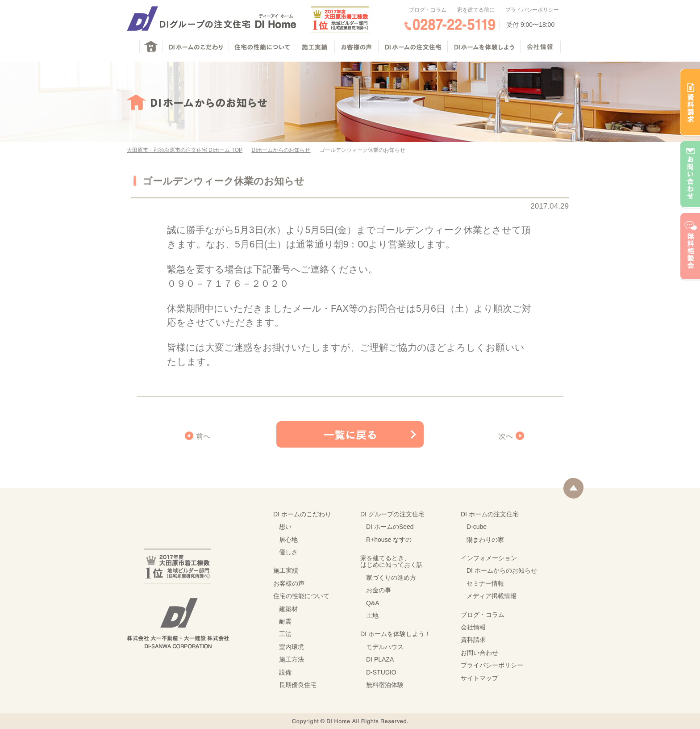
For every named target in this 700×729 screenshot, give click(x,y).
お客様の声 (289, 583)
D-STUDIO (381, 672)
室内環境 (292, 647)
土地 (372, 616)
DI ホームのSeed (390, 527)
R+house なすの (389, 540)
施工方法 (292, 659)
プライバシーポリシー (532, 10)
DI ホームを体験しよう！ (396, 634)
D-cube (477, 527)
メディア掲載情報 (492, 596)
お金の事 (379, 590)
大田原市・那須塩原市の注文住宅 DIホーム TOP (185, 150)
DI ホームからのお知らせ (502, 570)
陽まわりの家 (485, 540)
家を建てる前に (476, 10)
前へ (203, 436)
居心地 (288, 540)
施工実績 (286, 570)
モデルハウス (385, 647)
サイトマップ (479, 678)
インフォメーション (489, 558)
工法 (285, 634)
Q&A (373, 603)
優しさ (288, 552)
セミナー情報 (485, 583)
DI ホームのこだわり (302, 514)
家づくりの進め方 (391, 578)
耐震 (285, 621)
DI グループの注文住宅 (392, 514)
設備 (285, 672)
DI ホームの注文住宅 (490, 514)
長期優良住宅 (298, 685)
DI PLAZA (380, 659)
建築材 (288, 609)
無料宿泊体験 (385, 685)
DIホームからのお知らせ (281, 150)
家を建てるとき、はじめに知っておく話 (392, 561)
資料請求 (473, 640)
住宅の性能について (301, 596)
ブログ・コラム (428, 10)
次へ (506, 436)
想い (285, 527)
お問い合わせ (479, 653)
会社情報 (473, 627)
